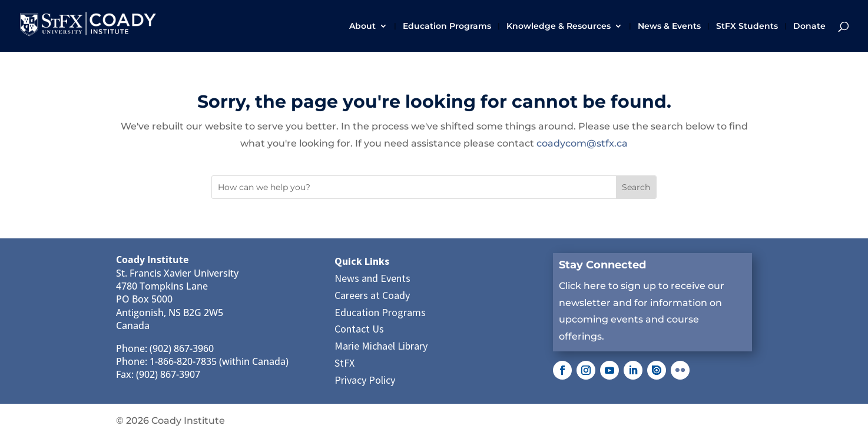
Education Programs (447, 26)
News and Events (372, 278)
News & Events (669, 26)
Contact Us (359, 329)
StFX (344, 363)
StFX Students (747, 26)
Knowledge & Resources (559, 26)
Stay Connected (602, 265)
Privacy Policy (365, 380)
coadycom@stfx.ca (582, 143)
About (362, 26)
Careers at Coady (372, 295)
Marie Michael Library (381, 346)
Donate (809, 26)
